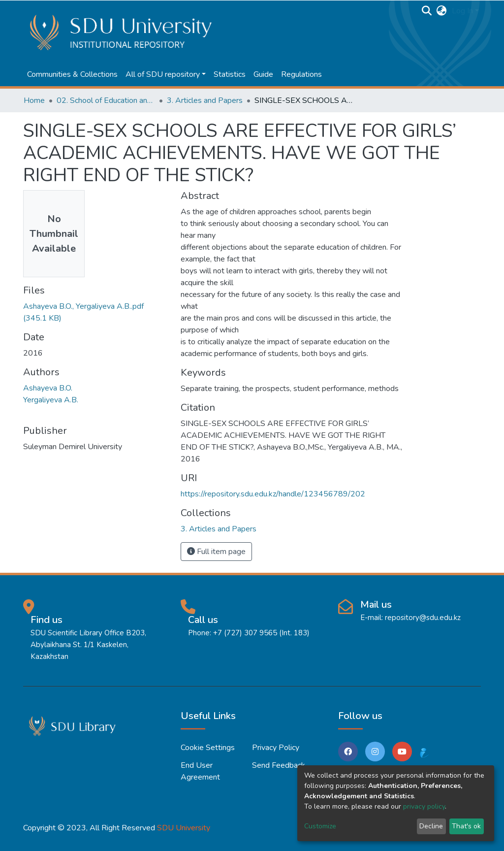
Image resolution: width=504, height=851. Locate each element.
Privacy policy (276, 748)
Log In (462, 11)
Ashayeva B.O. (48, 388)
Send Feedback (279, 765)
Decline (431, 826)
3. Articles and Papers (205, 100)
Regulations (301, 74)
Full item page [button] (216, 552)
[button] (442, 11)
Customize (320, 826)
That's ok (466, 826)
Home (34, 100)
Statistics (230, 74)
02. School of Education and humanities (106, 100)
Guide (263, 74)
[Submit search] (427, 11)
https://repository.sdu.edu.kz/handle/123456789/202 (273, 494)
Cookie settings (208, 748)
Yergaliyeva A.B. (51, 400)
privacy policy (424, 806)
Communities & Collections (72, 74)
